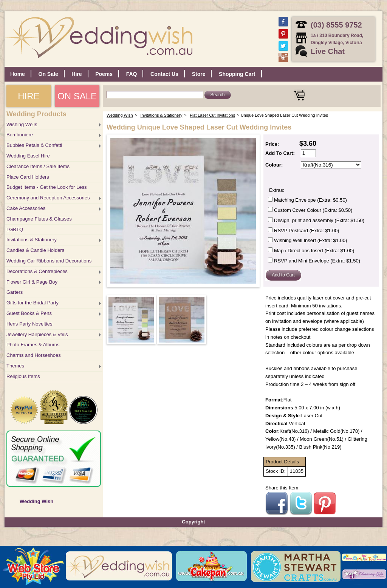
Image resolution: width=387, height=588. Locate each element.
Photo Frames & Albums (33, 345)
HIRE (29, 96)
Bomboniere (20, 135)
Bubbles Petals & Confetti (34, 145)
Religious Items (23, 376)
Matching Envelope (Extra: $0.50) (310, 200)
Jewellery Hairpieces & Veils (37, 334)
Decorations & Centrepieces (37, 271)
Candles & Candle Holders (35, 250)
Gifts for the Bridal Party (33, 303)
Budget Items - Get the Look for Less (46, 187)
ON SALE (77, 96)
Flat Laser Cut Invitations (212, 115)
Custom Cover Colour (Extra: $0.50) (313, 210)
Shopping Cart (237, 74)
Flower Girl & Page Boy (32, 282)
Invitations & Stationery (32, 240)
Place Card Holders (28, 177)
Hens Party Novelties (29, 324)
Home (18, 74)
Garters (15, 292)
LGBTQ (15, 229)
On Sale (48, 74)
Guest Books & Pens (29, 313)
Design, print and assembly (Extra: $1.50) (319, 220)
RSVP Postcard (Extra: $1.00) (307, 231)
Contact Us (164, 74)
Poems (104, 74)
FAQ (132, 74)
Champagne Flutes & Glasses (39, 219)
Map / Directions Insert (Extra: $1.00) (314, 251)
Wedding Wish (36, 501)
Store (199, 74)
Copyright (193, 522)
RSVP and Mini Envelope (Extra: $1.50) (317, 261)
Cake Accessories (26, 208)
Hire (77, 74)
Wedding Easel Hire (28, 156)
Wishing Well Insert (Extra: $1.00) (310, 240)
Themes (15, 366)
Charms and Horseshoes (34, 355)
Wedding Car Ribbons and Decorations (49, 261)
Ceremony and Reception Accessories (48, 198)
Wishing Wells (22, 124)
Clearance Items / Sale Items (38, 166)
